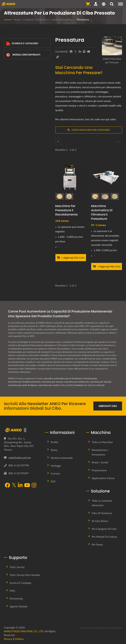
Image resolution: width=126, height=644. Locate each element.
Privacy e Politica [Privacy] (14, 639)
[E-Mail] (89, 52)
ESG (53, 481)
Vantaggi (56, 466)
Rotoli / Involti (100, 462)
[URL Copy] (58, 57)
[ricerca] (112, 4)
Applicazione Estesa (63, 19)
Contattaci (78, 385)
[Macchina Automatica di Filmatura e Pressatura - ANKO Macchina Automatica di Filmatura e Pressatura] (107, 181)
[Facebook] (71, 52)
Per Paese (97, 544)
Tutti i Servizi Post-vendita (25, 575)
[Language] (104, 4)
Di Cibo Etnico (100, 521)
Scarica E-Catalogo (22, 44)
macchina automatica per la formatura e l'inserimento (70, 378)
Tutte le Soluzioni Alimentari (102, 503)
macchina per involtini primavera (24, 382)
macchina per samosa (52, 382)
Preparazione (99, 470)
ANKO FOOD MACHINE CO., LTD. (24, 631)
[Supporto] (96, 4)
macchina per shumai (101, 382)
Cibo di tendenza (102, 513)
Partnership (16, 598)
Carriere (55, 473)
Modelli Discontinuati (23, 55)
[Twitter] (76, 52)
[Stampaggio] (119, 142)
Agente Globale (19, 606)
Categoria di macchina (36, 19)
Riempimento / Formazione (100, 452)
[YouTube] (27, 485)
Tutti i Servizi (17, 567)
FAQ (12, 591)
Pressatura (83, 19)
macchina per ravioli (49, 385)
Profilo (54, 442)
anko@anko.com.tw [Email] (20, 457)
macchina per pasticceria (76, 382)
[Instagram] (34, 485)
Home (17, 19)
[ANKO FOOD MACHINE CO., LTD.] (22, 430)
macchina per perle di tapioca (23, 385)
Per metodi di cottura (104, 537)
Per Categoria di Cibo (104, 529)
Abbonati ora (108, 406)
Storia (54, 450)
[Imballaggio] (58, 141)
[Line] (84, 52)
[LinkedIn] (80, 52)
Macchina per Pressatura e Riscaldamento (67, 210)
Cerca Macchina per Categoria (89, 130)
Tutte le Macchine (102, 442)
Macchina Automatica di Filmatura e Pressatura (102, 212)
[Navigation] (121, 4)
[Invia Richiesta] (88, 4)
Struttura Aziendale (62, 458)
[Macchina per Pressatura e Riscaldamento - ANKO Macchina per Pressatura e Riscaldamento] (71, 181)
